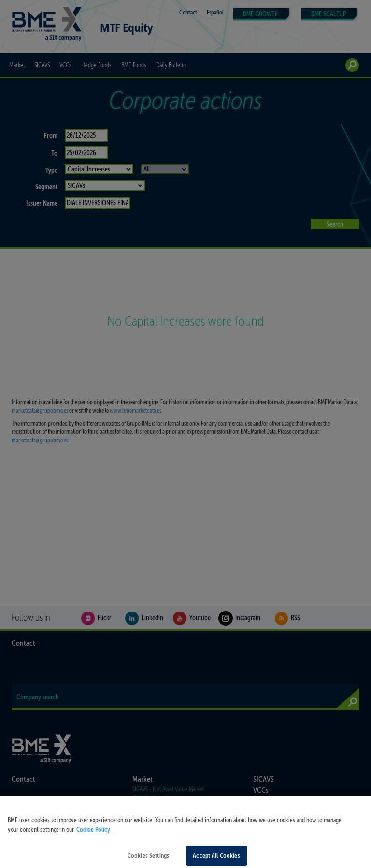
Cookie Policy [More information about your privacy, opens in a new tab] (93, 834)
